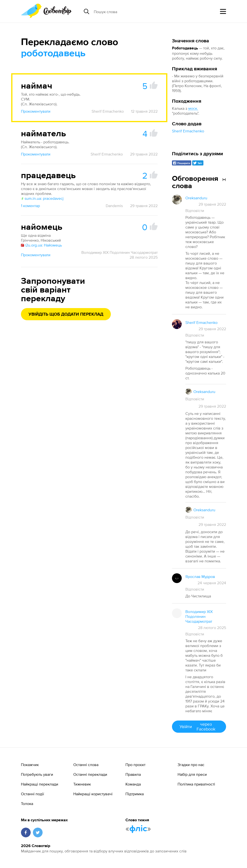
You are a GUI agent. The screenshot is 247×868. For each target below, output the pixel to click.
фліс (138, 829)
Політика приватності (196, 784)
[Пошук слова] (131, 11)
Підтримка (135, 794)
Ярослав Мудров (200, 576)
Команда (133, 784)
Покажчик (30, 765)
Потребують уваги (37, 774)
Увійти (199, 726)
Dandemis (114, 206)
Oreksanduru (196, 198)
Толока (27, 804)
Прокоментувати (36, 111)
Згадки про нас (191, 765)
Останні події (33, 794)
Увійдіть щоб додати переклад (66, 314)
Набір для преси (192, 774)
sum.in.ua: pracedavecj (42, 198)
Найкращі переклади (40, 784)
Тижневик (82, 784)
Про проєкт (135, 765)
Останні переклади (90, 774)
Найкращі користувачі (93, 794)
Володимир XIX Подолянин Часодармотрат (119, 252)
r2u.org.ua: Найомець (41, 245)
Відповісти (195, 210)
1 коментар (30, 206)
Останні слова (86, 765)
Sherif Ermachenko (188, 131)
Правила (133, 774)
